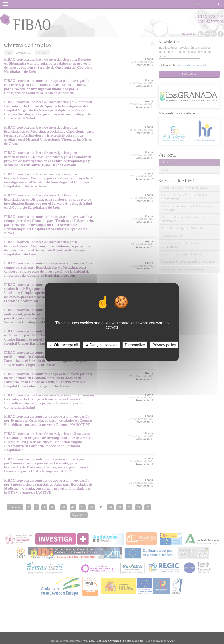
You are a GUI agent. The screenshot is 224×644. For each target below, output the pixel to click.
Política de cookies (133, 641)
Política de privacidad (109, 641)
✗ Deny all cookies (101, 345)
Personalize (135, 345)
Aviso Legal (89, 641)
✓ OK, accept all (64, 345)
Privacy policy (164, 345)
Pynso (171, 641)
